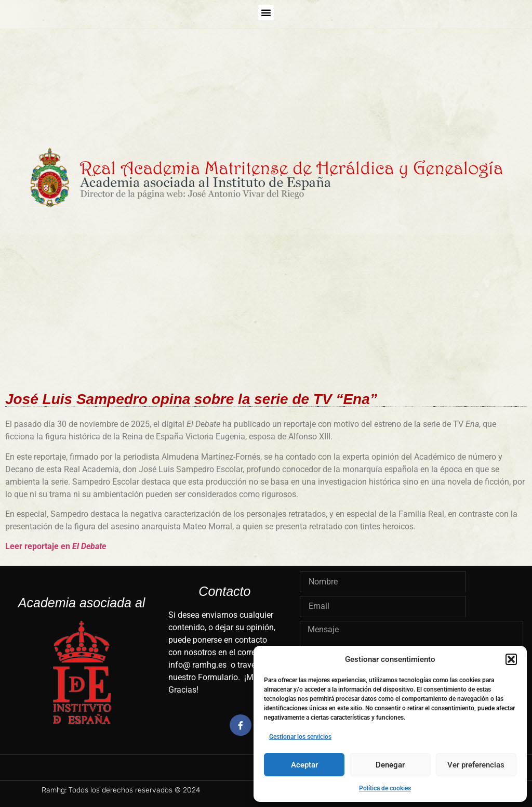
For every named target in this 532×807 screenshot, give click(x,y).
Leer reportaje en (56, 546)
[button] (511, 659)
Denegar (390, 765)
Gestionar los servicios (300, 737)
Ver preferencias (476, 765)
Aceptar (304, 765)
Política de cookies (385, 788)
